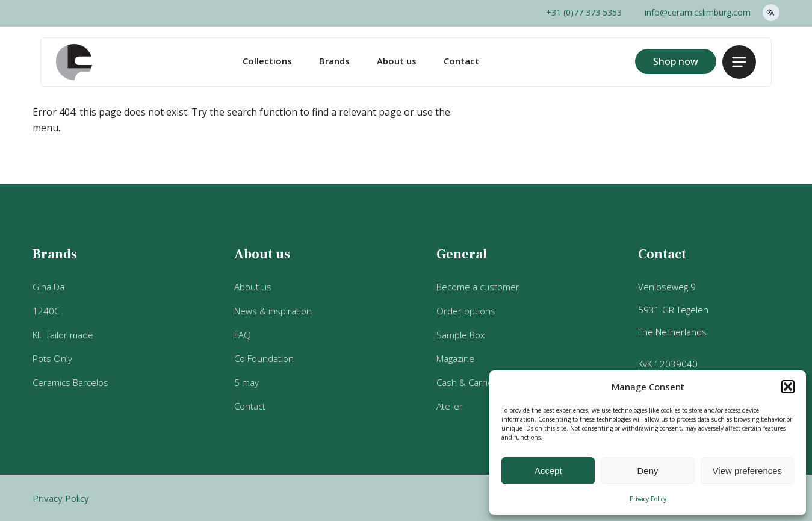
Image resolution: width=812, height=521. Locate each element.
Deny (647, 471)
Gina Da (48, 287)
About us (397, 61)
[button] (788, 387)
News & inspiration (273, 311)
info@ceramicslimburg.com (698, 12)
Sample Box (460, 335)
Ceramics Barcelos (70, 382)
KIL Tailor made (63, 335)
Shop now (676, 61)
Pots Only (52, 358)
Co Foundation (264, 358)
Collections (267, 61)
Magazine (455, 358)
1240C (46, 311)
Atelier (450, 406)
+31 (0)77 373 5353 (584, 12)
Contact (461, 61)
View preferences (748, 471)
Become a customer (478, 287)
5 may (246, 382)
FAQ (243, 335)
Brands (334, 61)
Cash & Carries (467, 382)
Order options (466, 311)
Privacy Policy (648, 499)
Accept (548, 471)
